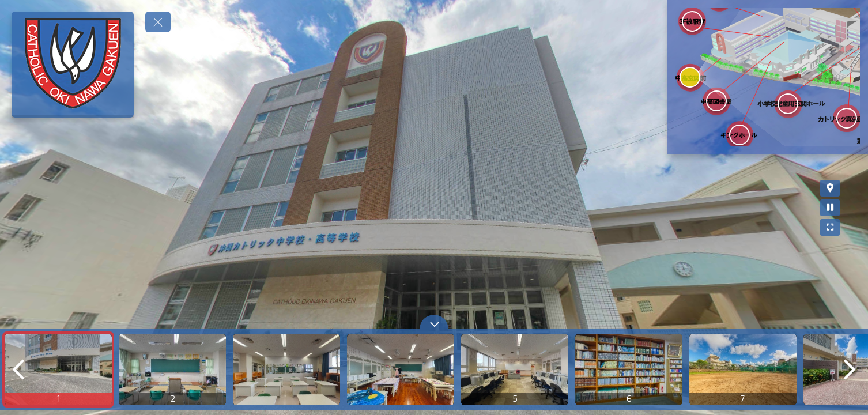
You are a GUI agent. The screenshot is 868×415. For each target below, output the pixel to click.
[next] (850, 369)
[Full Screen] (852, 227)
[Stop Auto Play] (852, 208)
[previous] (18, 369)
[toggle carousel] (434, 322)
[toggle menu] (158, 22)
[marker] (690, 77)
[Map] (852, 188)
